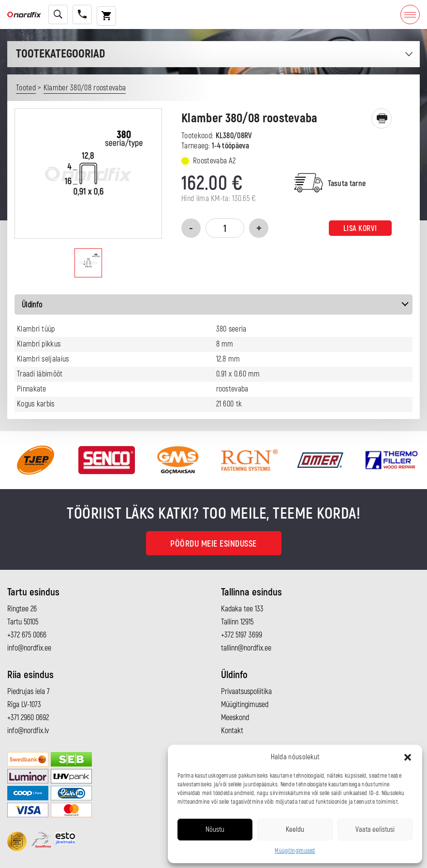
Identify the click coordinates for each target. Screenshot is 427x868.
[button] (408, 757)
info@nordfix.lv (28, 731)
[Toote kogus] (225, 228)
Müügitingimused (295, 851)
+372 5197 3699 (242, 635)
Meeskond (235, 718)
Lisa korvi (360, 229)
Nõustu (215, 830)
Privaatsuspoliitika (246, 692)
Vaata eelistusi (375, 830)
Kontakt (232, 731)
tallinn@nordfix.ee (246, 648)
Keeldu (295, 830)
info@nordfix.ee (29, 648)
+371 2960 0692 (28, 718)
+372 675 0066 (27, 635)
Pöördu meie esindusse (213, 544)
